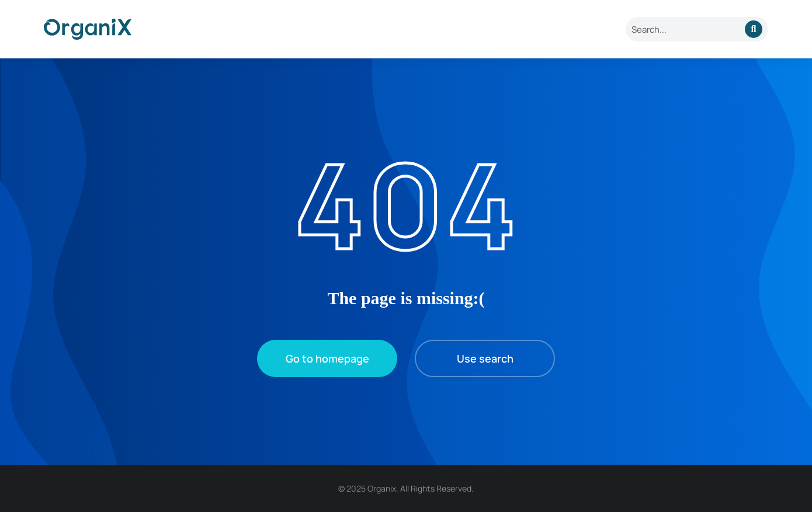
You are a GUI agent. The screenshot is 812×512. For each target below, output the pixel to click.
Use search (485, 358)
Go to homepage (327, 358)
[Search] (754, 29)
